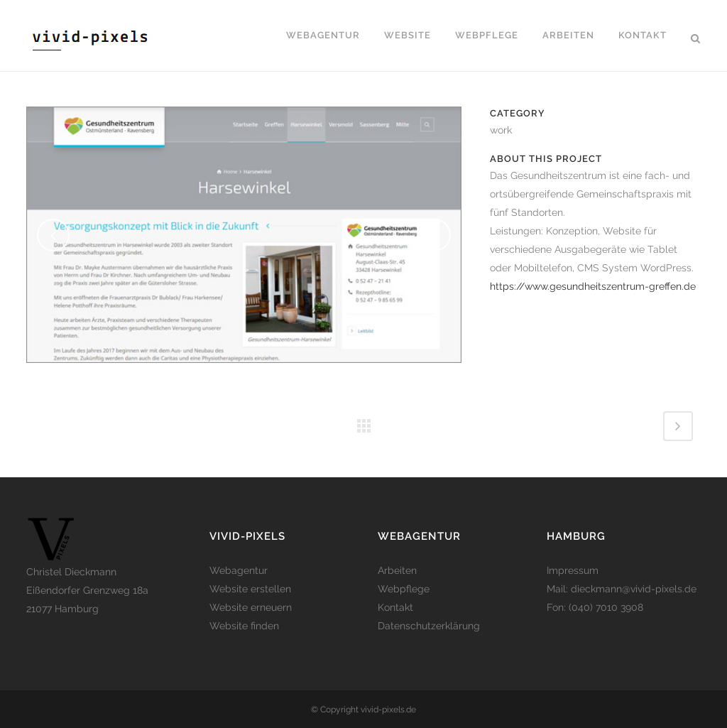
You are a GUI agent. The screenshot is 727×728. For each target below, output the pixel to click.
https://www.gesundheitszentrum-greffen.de (593, 286)
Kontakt (395, 607)
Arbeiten (397, 570)
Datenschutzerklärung (429, 626)
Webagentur (239, 570)
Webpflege (404, 589)
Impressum (573, 570)
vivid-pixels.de (388, 710)
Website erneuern (251, 607)
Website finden (244, 626)
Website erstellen (250, 589)
